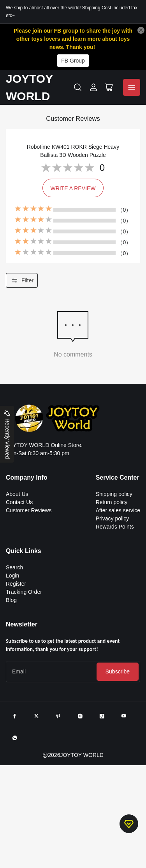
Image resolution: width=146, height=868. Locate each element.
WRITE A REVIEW (73, 188)
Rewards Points (115, 527)
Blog (11, 600)
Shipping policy (114, 494)
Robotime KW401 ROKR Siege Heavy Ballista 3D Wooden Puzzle (73, 151)
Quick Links (24, 551)
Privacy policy (113, 518)
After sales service (118, 510)
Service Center (118, 477)
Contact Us (19, 502)
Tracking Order (24, 592)
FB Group (73, 61)
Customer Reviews (29, 510)
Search (14, 567)
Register (16, 584)
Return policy (112, 502)
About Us (17, 494)
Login (12, 576)
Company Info (27, 477)
